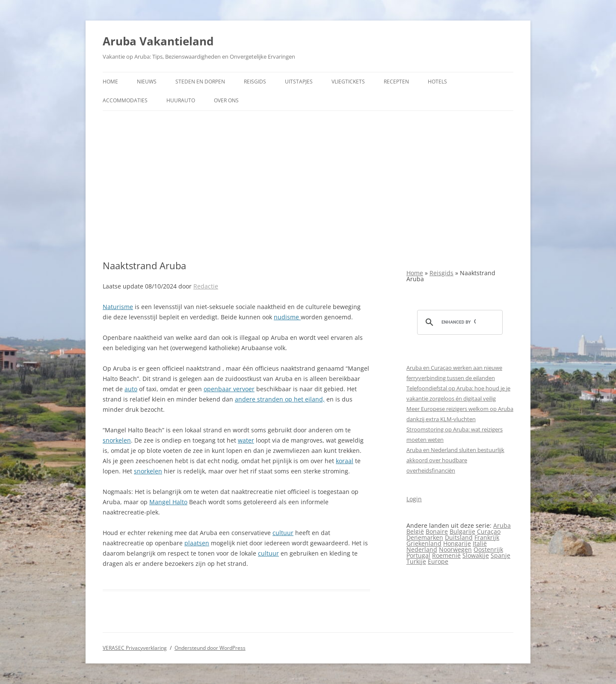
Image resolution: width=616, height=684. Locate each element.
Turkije (416, 561)
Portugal (418, 555)
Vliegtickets (348, 82)
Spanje (500, 555)
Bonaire (437, 531)
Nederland (422, 549)
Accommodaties (125, 100)
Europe (438, 561)
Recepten (396, 82)
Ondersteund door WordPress (210, 648)
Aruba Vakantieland (158, 41)
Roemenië (446, 555)
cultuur (283, 533)
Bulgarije (462, 531)
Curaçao (489, 531)
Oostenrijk (488, 549)
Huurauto (181, 100)
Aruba (502, 525)
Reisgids (255, 82)
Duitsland (459, 537)
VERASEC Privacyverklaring (135, 648)
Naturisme (118, 307)
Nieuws (147, 82)
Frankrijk (487, 537)
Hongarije (457, 543)
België (415, 531)
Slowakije (476, 555)
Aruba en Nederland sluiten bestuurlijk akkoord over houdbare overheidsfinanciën (455, 460)
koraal (345, 461)
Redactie (206, 286)
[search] (459, 322)
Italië (480, 543)
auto (131, 389)
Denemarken (425, 537)
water (246, 440)
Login (414, 499)
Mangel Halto (168, 502)
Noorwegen (455, 549)
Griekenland (424, 543)
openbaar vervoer (229, 389)
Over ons (226, 100)
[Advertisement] (308, 185)
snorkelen (117, 440)
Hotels (437, 82)
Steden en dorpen (200, 82)
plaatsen (197, 543)
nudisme (287, 317)
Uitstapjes (299, 82)
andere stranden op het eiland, (280, 399)
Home (110, 82)
